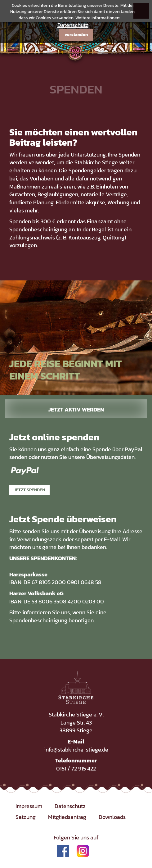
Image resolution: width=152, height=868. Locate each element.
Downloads (112, 817)
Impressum (29, 806)
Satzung (26, 817)
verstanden (76, 35)
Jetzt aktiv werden (76, 409)
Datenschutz (73, 25)
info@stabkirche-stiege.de (76, 750)
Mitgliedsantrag (67, 817)
